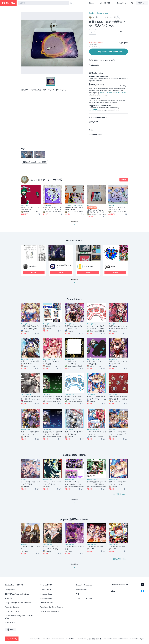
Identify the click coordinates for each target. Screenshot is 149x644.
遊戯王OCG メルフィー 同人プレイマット (118, 208)
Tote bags (90, 206)
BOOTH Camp (10, 622)
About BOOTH (106, 3)
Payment (94, 122)
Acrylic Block (47, 206)
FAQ (77, 594)
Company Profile (35, 639)
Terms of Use (46, 639)
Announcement (81, 590)
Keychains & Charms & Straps (74, 206)
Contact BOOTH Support (85, 598)
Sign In (92, 3)
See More (74, 282)
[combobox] (43, 3)
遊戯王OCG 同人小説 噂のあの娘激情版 (30, 208)
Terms (91, 130)
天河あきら (88, 266)
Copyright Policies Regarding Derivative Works (19, 617)
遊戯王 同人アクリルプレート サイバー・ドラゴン (52, 208)
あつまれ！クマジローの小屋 (46, 180)
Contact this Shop (96, 134)
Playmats (111, 206)
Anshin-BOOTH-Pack (106, 93)
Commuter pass (103, 13)
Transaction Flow (46, 603)
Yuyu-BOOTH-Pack (120, 93)
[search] (67, 3)
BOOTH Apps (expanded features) (17, 594)
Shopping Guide (46, 594)
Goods (91, 13)
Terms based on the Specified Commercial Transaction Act (120, 639)
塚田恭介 (33, 266)
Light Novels (25, 206)
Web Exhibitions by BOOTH (50, 611)
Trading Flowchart (98, 118)
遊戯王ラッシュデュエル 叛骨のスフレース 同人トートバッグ (96, 211)
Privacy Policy (81, 639)
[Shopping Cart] (132, 3)
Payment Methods (47, 598)
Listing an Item (10, 590)
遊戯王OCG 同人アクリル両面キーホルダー (74, 208)
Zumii (113, 266)
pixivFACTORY (93, 110)
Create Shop (122, 3)
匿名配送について (11, 598)
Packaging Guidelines (13, 607)
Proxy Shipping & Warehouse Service (18, 603)
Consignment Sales (12, 611)
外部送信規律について (94, 639)
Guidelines (72, 639)
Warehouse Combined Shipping (52, 607)
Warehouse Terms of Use (59, 639)
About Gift (95, 65)
